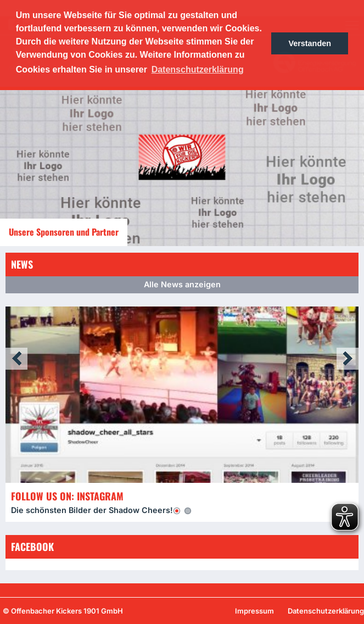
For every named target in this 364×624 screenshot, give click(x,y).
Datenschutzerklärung (326, 611)
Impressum (254, 611)
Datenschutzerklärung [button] (198, 69)
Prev (16, 359)
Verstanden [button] (310, 43)
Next (348, 359)
